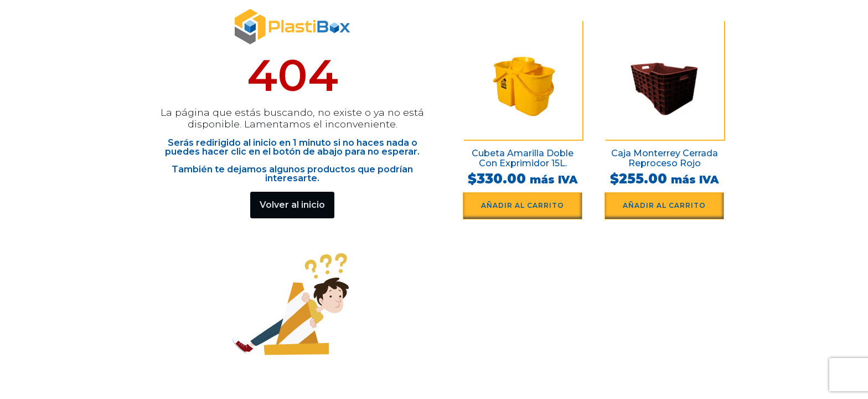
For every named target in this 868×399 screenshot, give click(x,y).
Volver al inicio (292, 205)
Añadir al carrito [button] (523, 205)
